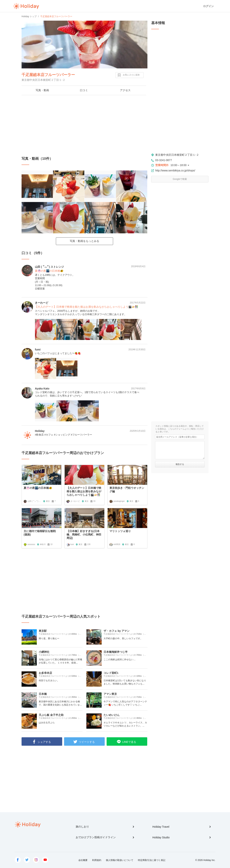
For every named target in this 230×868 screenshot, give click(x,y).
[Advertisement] (84, 126)
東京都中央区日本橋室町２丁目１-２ (177, 155)
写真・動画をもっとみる (84, 241)
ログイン (208, 6)
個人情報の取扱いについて (120, 860)
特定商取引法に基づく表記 (152, 860)
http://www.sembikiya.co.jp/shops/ (175, 170)
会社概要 (83, 860)
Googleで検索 (180, 179)
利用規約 (97, 860)
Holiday (26, 6)
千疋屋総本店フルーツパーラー (48, 75)
